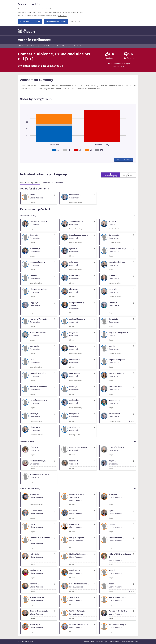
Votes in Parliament (34, 40)
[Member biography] (39, 198)
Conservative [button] (78, 216)
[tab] (30, 183)
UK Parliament (23, 46)
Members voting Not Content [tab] (54, 183)
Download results (123, 160)
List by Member (128, 176)
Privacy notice (114, 642)
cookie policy (62, 16)
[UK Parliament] (27, 31)
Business (34, 46)
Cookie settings (75, 21)
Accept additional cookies (30, 21)
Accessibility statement (130, 642)
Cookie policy (89, 642)
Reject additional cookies (56, 21)
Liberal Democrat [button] (78, 489)
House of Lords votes (64, 46)
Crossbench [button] (78, 441)
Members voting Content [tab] (30, 183)
